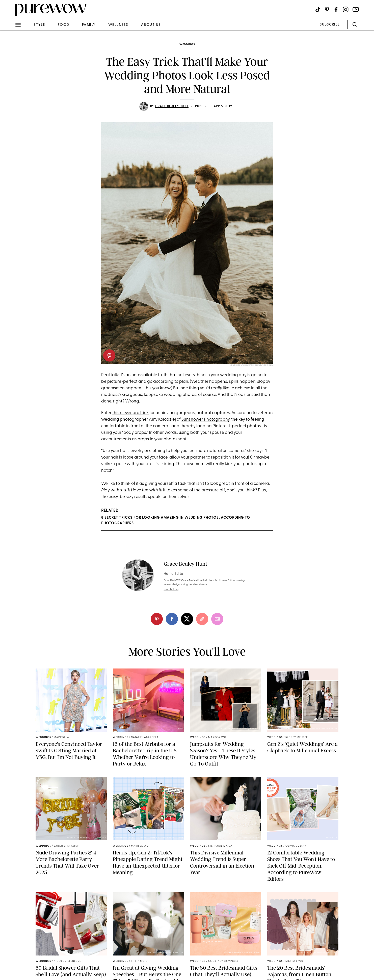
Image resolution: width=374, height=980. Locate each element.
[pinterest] (109, 355)
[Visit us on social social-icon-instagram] (346, 9)
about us (151, 25)
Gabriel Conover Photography (252, 366)
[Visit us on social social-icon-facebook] (336, 9)
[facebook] (172, 619)
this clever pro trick (130, 413)
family (89, 25)
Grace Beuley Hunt (172, 106)
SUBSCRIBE (330, 25)
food (64, 25)
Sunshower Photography (205, 420)
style (39, 25)
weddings (187, 45)
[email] (217, 619)
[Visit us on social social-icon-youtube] (356, 9)
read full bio (171, 589)
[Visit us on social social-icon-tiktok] (318, 9)
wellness (118, 25)
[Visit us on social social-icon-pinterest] (327, 9)
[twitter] (187, 619)
